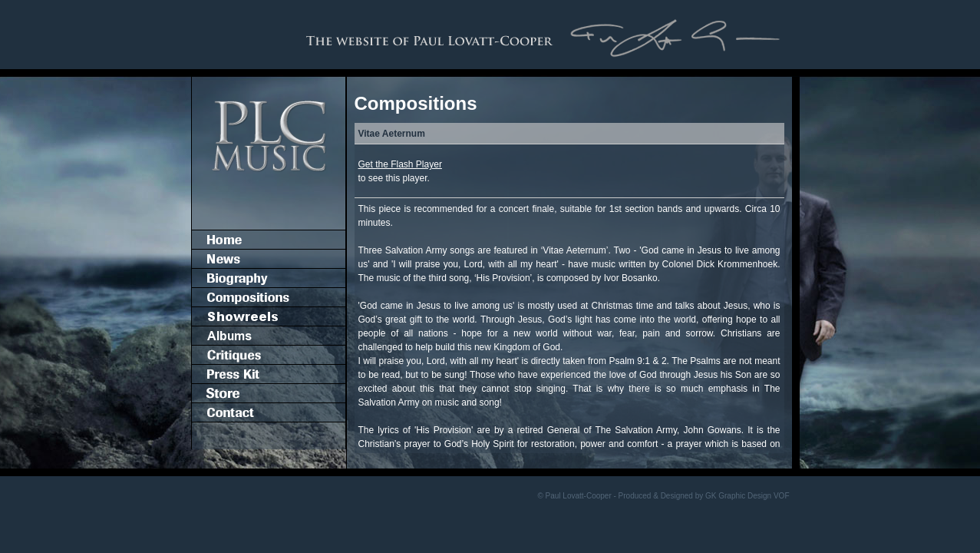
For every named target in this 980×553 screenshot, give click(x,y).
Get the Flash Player (400, 164)
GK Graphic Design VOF (747, 496)
